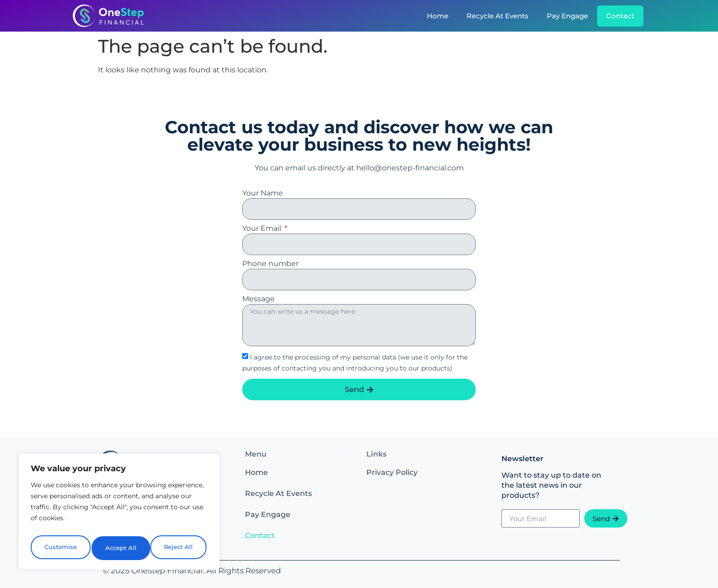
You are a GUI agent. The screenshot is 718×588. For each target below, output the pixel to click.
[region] (119, 514)
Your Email (263, 229)
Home (438, 16)
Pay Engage (567, 16)
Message (258, 299)
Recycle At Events (498, 16)
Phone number (270, 264)
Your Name (263, 193)
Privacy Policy (392, 472)
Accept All (179, 548)
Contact (620, 16)
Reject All (120, 548)
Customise (60, 548)
